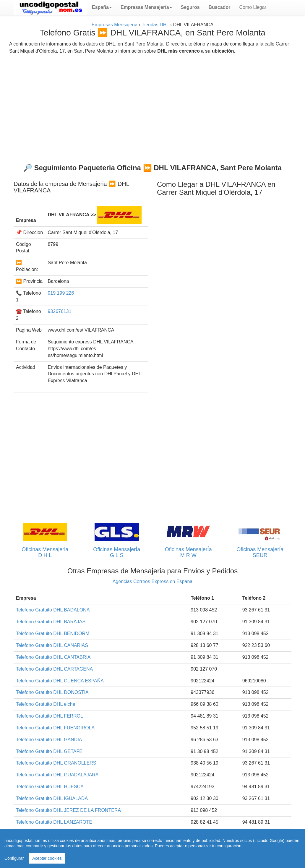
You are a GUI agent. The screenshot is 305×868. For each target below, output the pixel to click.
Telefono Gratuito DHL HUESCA (50, 787)
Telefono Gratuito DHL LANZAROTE (54, 822)
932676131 (59, 311)
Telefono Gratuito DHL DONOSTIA (52, 692)
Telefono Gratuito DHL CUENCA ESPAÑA (60, 681)
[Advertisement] (152, 106)
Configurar (15, 858)
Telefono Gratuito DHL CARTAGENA (54, 669)
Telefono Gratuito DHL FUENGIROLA (55, 728)
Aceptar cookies (47, 858)
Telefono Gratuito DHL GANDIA (49, 740)
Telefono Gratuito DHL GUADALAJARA (57, 775)
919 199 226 (61, 293)
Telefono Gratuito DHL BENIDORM (53, 633)
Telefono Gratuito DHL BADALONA (53, 610)
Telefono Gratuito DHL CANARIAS (52, 645)
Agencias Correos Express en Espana (152, 581)
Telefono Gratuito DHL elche (46, 704)
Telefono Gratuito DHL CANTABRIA (53, 657)
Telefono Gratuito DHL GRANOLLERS (56, 763)
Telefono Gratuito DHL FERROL (50, 716)
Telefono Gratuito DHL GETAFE (49, 751)
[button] (102, 7)
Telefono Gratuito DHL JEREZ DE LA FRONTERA (68, 810)
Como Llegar (253, 7)
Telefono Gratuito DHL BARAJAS (51, 622)
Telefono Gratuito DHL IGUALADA (52, 798)
